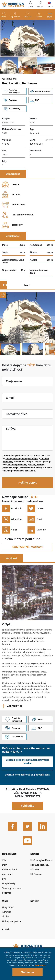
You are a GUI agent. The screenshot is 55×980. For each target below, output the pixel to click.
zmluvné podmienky (17, 465)
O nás (5, 901)
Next (53, 318)
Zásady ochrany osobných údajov (22, 459)
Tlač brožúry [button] (14, 109)
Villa (4, 860)
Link (41, 100)
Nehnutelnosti (9, 854)
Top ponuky (15, 17)
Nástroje (35, 854)
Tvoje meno (14, 381)
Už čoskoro (36, 874)
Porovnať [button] (14, 100)
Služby (5, 916)
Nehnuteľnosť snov (40, 865)
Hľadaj (4, 17)
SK (49, 6)
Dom (5, 865)
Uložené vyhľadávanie (41, 860)
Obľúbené (28, 17)
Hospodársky (9, 883)
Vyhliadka (28, 806)
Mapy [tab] (27, 285)
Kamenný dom (9, 869)
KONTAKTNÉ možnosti (27, 547)
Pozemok (7, 893)
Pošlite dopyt (27, 483)
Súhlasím (28, 972)
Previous (2, 318)
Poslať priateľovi (41, 91)
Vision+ (40, 6)
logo (13, 5)
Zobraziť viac (15, 706)
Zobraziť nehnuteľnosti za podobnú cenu (27, 775)
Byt (4, 879)
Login (31, 6)
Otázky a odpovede (12, 921)
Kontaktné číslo (17, 414)
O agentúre (8, 907)
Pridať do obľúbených (14, 91)
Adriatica (7, 912)
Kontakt (39, 17)
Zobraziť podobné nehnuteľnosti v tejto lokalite (27, 762)
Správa (11, 429)
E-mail (10, 398)
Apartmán (7, 874)
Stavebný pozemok (12, 888)
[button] (9, 66)
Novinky (35, 901)
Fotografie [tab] (9, 285)
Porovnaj (35, 869)
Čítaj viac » (40, 965)
